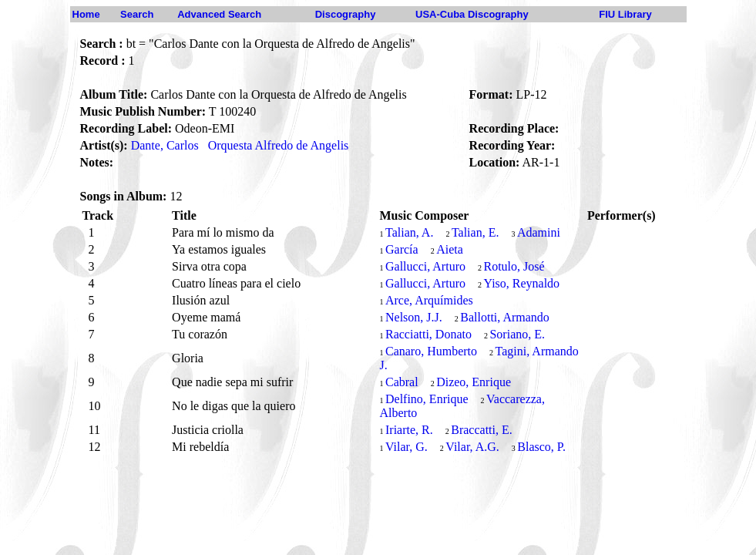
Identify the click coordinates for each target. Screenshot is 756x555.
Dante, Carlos (165, 145)
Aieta (450, 249)
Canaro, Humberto (431, 351)
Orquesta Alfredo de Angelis (279, 145)
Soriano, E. (517, 334)
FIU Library (625, 14)
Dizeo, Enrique (474, 382)
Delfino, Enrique (427, 399)
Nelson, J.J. (414, 317)
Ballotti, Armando (505, 317)
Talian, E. (475, 232)
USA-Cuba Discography (472, 14)
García (402, 249)
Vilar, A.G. (472, 447)
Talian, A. (409, 232)
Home (86, 14)
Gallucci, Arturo (425, 266)
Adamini (539, 232)
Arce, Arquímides (429, 300)
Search (137, 14)
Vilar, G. (407, 447)
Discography (346, 14)
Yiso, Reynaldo (521, 283)
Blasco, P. (541, 447)
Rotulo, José (514, 266)
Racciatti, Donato (428, 334)
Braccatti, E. (482, 430)
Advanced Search (219, 14)
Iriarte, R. (409, 430)
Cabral (402, 382)
